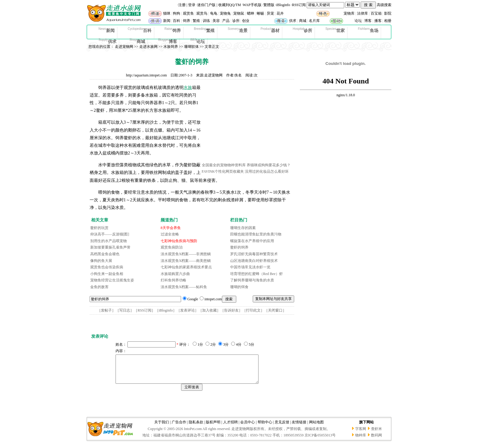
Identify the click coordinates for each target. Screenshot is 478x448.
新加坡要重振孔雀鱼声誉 (110, 247)
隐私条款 (196, 428)
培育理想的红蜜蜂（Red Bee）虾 (257, 274)
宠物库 (349, 13)
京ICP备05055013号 (320, 441)
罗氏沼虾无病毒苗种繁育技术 (254, 254)
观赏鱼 (188, 13)
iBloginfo (283, 5)
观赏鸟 (202, 13)
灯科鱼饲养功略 (173, 280)
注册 (182, 5)
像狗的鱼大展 (101, 261)
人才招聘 (230, 428)
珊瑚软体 (191, 47)
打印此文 (253, 310)
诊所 (236, 21)
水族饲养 (171, 47)
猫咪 (167, 13)
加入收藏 (209, 310)
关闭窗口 (275, 310)
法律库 (362, 13)
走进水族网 (148, 47)
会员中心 (248, 428)
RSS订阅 (299, 5)
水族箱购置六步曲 (175, 274)
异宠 (270, 13)
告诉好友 (231, 310)
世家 (335, 30)
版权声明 (213, 428)
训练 (206, 21)
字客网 (361, 434)
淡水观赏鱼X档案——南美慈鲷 (186, 261)
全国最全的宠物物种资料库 (224, 165)
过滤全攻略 (170, 234)
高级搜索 (384, 5)
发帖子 (106, 310)
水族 (188, 88)
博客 (368, 21)
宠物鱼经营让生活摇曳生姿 (112, 280)
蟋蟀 (251, 13)
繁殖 (196, 21)
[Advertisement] (248, 123)
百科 (177, 21)
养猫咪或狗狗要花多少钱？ (269, 165)
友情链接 (299, 428)
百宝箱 (376, 13)
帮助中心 (265, 428)
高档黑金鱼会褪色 (105, 254)
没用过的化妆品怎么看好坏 (267, 171)
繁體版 (269, 5)
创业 (246, 21)
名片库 (314, 21)
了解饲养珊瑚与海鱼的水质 (252, 280)
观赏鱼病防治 (172, 247)
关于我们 (162, 428)
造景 (238, 30)
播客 (378, 21)
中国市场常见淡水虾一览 (250, 267)
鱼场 (368, 30)
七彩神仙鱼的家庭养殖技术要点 (186, 267)
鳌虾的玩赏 (99, 228)
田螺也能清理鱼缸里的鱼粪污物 (256, 234)
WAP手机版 (252, 5)
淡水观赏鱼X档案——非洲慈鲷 (186, 254)
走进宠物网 (124, 47)
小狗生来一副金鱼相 (107, 274)
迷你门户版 (206, 5)
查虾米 (376, 434)
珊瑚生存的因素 (243, 228)
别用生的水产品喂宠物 (109, 241)
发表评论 (187, 310)
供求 (293, 21)
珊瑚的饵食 (239, 287)
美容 (216, 21)
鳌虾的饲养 (239, 247)
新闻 (167, 21)
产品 (226, 21)
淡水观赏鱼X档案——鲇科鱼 (184, 287)
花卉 (280, 13)
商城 (303, 21)
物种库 (361, 441)
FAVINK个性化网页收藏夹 (223, 171)
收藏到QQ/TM (230, 5)
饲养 (187, 21)
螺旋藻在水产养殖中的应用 (252, 241)
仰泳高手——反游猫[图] (110, 234)
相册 (388, 21)
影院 (388, 13)
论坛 (358, 21)
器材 (270, 30)
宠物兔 (225, 13)
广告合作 (179, 428)
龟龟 (214, 13)
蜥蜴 (260, 13)
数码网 (376, 441)
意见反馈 (282, 428)
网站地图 (316, 428)
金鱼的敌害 (99, 287)
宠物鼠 (239, 13)
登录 (192, 5)
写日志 (125, 310)
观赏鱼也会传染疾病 (107, 267)
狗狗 (177, 13)
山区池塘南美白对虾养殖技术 (254, 261)
